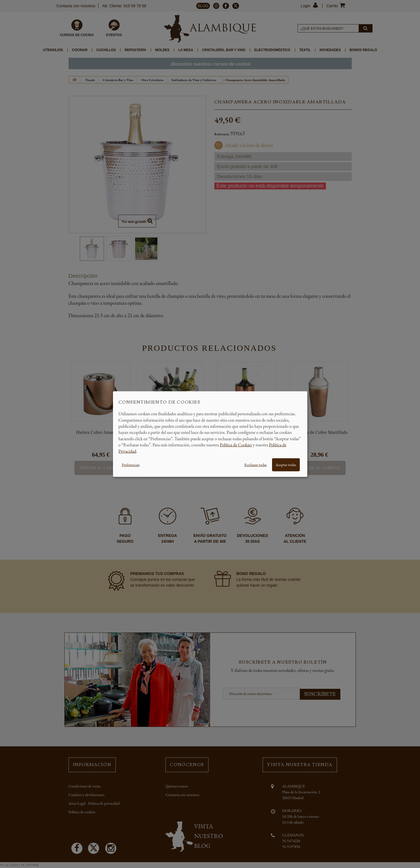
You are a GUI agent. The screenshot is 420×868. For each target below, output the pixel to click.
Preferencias (131, 465)
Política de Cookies (236, 445)
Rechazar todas (255, 465)
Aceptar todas (286, 465)
